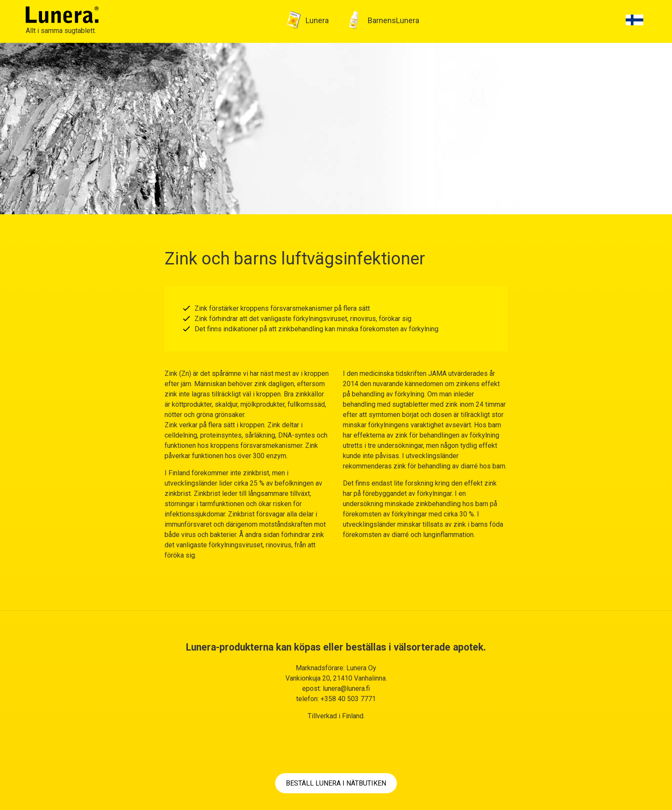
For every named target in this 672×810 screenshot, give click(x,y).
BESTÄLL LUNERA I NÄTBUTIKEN (336, 783)
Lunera (317, 20)
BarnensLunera (393, 20)
